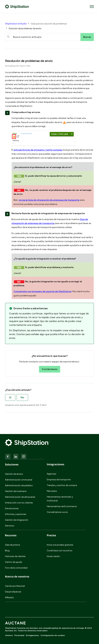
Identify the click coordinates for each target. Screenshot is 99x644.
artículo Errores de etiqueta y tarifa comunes (38, 150)
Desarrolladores (13, 592)
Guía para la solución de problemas (49, 24)
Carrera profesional (15, 586)
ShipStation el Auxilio (16, 24)
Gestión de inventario (16, 491)
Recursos (11, 535)
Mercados (52, 491)
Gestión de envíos (14, 474)
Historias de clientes (15, 556)
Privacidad (19, 635)
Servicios (10, 526)
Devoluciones (12, 508)
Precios (51, 535)
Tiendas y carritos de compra (62, 485)
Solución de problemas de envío (25, 28)
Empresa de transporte (59, 480)
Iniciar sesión (53, 556)
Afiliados (9, 597)
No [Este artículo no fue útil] (22, 397)
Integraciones (55, 464)
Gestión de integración (17, 520)
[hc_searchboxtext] (43, 37)
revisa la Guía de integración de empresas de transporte (49, 200)
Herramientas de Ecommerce (62, 506)
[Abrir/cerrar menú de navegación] (92, 7)
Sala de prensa (12, 545)
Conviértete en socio (57, 512)
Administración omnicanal (19, 480)
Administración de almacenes (20, 497)
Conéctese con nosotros (60, 551)
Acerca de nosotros (17, 577)
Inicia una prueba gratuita (60, 545)
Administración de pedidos (19, 485)
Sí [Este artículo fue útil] (10, 397)
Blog (7, 551)
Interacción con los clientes (19, 503)
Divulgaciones (32, 635)
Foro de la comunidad (16, 568)
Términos (8, 635)
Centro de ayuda (13, 562)
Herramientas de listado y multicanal (60, 499)
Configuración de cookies (53, 635)
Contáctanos (50, 369)
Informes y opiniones (16, 514)
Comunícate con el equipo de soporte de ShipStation (43, 291)
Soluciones (12, 464)
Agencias (51, 474)
